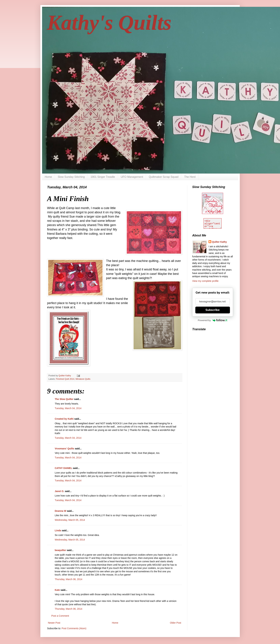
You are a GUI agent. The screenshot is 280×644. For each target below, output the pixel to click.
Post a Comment (60, 616)
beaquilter (60, 550)
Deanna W (61, 511)
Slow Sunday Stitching (71, 177)
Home (48, 177)
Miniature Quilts (83, 379)
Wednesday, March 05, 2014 (70, 520)
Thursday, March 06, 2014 (69, 579)
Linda (58, 530)
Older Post (175, 623)
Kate (57, 590)
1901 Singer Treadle (103, 177)
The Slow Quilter (64, 399)
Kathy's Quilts (109, 23)
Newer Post (54, 623)
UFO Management (132, 177)
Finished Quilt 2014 (65, 379)
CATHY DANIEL (64, 468)
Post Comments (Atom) (74, 628)
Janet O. (59, 491)
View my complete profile (205, 281)
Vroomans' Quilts (65, 449)
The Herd (190, 177)
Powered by (213, 320)
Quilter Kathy (219, 242)
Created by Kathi (64, 419)
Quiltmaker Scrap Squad (164, 177)
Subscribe (213, 310)
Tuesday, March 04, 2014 (68, 408)
